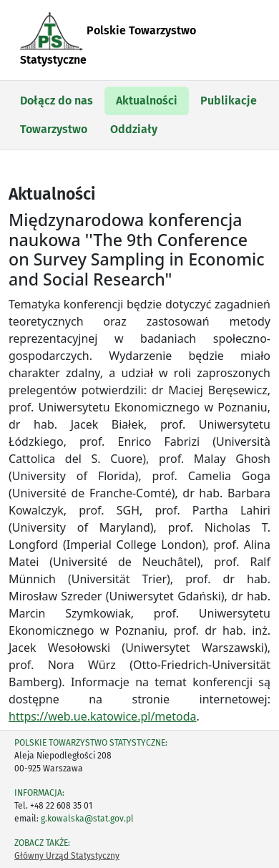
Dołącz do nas (57, 101)
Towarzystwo (54, 129)
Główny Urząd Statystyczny (67, 856)
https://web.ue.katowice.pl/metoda (103, 716)
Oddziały (134, 129)
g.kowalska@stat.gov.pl (87, 819)
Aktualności (147, 101)
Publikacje (229, 101)
